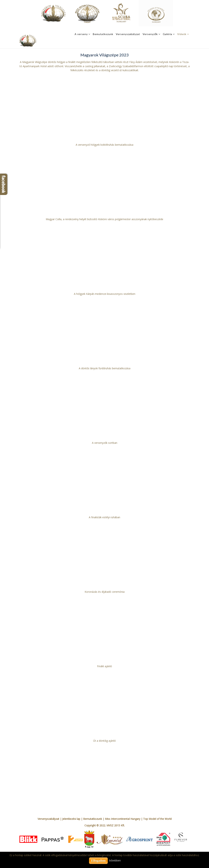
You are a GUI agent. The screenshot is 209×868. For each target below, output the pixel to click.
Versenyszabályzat (128, 34)
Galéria (168, 34)
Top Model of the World (157, 819)
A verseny (81, 34)
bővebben (115, 860)
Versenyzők (150, 34)
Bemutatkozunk (103, 34)
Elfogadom (98, 861)
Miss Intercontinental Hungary (123, 819)
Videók (182, 34)
